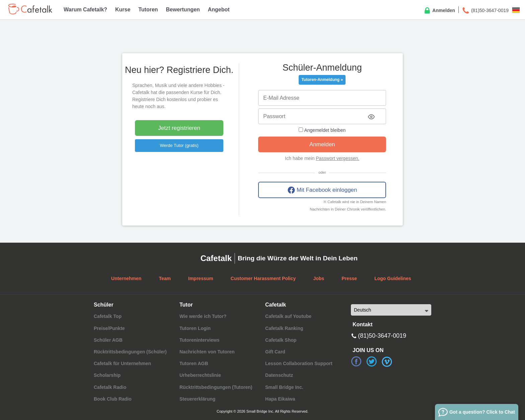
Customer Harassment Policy (263, 278)
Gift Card (275, 352)
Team (165, 278)
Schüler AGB (108, 340)
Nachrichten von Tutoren (207, 352)
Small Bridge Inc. (284, 387)
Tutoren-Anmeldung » (322, 80)
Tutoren (148, 10)
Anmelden (439, 11)
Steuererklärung (197, 399)
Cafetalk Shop (281, 340)
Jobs (319, 278)
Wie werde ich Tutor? (203, 316)
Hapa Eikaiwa (280, 399)
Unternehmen (126, 278)
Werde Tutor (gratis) (179, 145)
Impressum (201, 278)
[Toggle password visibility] (371, 117)
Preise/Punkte (109, 328)
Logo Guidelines (393, 278)
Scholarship (107, 375)
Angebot (219, 10)
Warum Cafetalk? (85, 10)
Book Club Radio (113, 399)
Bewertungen (183, 10)
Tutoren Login (195, 328)
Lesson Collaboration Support (299, 363)
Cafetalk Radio (110, 387)
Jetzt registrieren (179, 128)
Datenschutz (279, 375)
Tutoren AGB (194, 363)
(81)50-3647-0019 (485, 11)
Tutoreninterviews (200, 340)
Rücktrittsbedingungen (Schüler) (130, 352)
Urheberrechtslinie (200, 375)
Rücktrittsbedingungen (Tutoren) (216, 387)
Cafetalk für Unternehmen (122, 363)
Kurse (123, 10)
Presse (349, 278)
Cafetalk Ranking (284, 328)
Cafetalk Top (108, 316)
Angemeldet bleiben (322, 130)
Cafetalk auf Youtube (288, 316)
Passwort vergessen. (337, 158)
